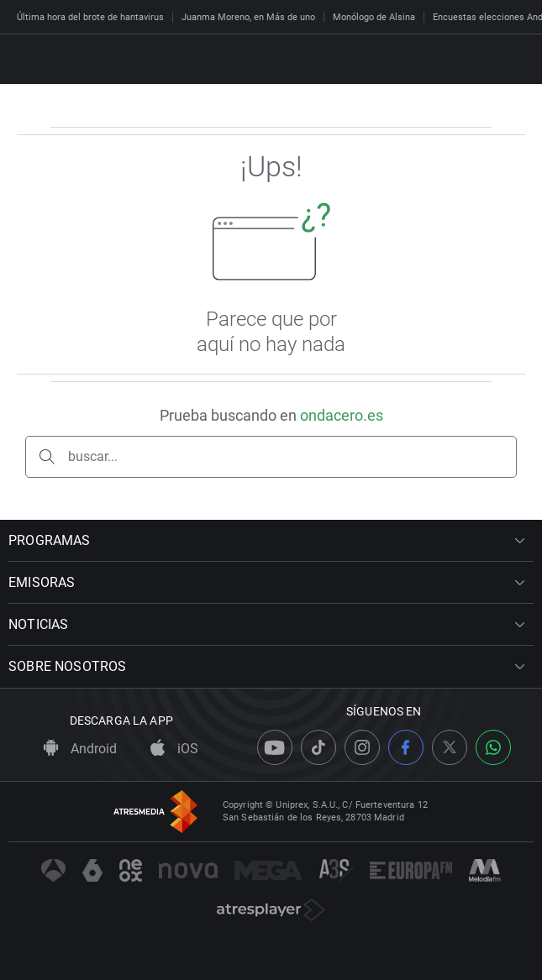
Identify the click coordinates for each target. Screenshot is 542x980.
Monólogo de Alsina (374, 17)
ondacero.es (342, 415)
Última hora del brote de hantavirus (90, 17)
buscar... (93, 456)
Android (80, 749)
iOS (174, 749)
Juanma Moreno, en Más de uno (248, 17)
